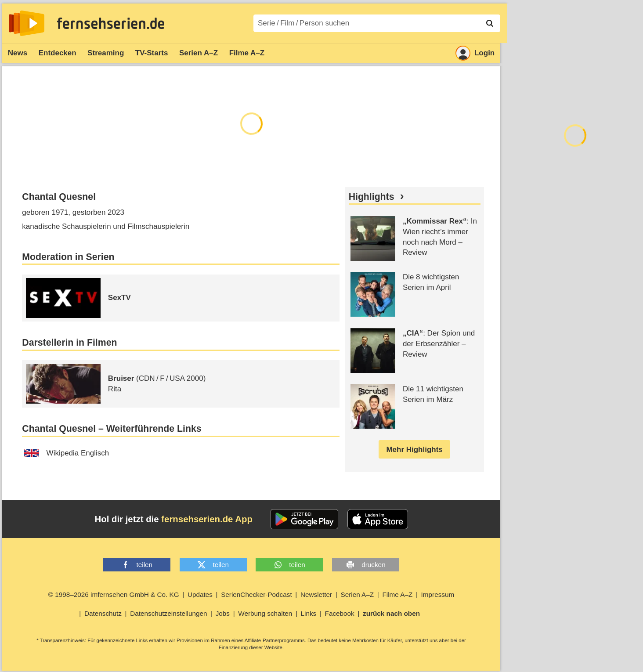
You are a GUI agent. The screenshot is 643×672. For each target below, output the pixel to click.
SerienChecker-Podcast (256, 594)
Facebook (340, 613)
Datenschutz (103, 613)
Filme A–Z (247, 53)
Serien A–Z (199, 53)
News (18, 53)
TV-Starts (152, 53)
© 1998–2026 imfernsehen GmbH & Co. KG (114, 594)
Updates (200, 594)
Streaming (106, 53)
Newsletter (316, 594)
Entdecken (58, 53)
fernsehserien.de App (207, 519)
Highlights (372, 197)
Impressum (438, 594)
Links (309, 613)
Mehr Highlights (414, 450)
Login (475, 53)
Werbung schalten (265, 613)
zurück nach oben (391, 613)
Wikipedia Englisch (67, 453)
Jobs (223, 613)
